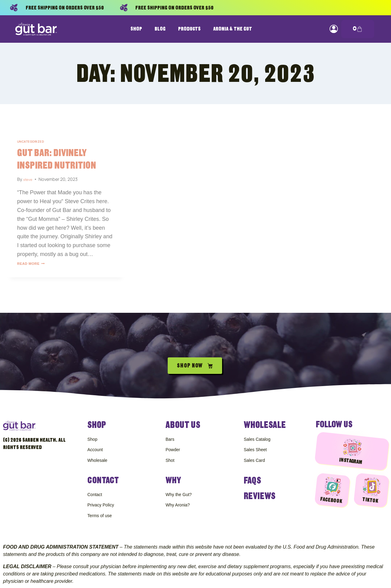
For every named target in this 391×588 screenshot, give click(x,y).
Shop (136, 29)
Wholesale (264, 413)
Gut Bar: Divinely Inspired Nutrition (61, 159)
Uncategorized (34, 141)
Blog (160, 29)
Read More (35, 263)
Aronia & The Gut (233, 29)
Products (189, 29)
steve (29, 179)
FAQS (252, 475)
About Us (182, 413)
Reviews (259, 490)
